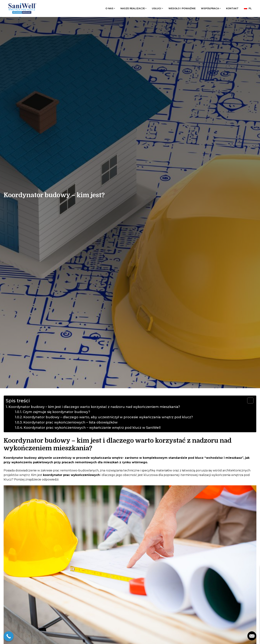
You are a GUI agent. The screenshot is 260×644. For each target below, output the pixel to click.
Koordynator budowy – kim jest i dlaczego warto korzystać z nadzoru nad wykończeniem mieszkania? (94, 407)
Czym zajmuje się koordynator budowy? (56, 412)
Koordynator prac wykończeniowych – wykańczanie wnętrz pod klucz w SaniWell (92, 428)
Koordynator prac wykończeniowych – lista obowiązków (70, 422)
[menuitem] (248, 8)
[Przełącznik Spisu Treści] (249, 401)
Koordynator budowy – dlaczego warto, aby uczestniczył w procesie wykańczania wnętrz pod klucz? (108, 417)
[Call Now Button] (9, 636)
